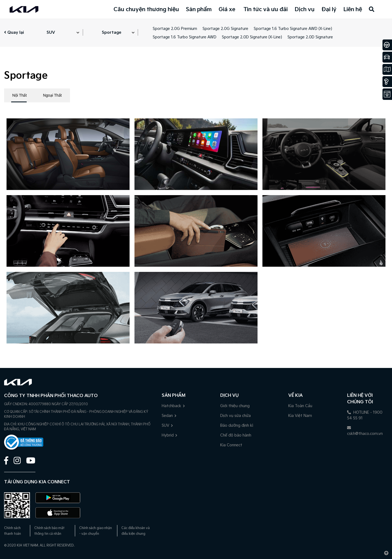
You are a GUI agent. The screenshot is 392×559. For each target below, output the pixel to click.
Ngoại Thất (52, 95)
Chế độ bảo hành (236, 435)
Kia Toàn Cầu (300, 406)
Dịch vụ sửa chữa (235, 416)
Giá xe (227, 10)
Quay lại (14, 33)
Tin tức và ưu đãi (266, 10)
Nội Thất (19, 95)
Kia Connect (231, 445)
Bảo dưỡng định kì (237, 426)
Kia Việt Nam (300, 416)
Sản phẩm (199, 10)
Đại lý (329, 10)
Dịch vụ (305, 10)
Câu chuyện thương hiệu (146, 10)
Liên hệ (353, 10)
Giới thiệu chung (235, 406)
